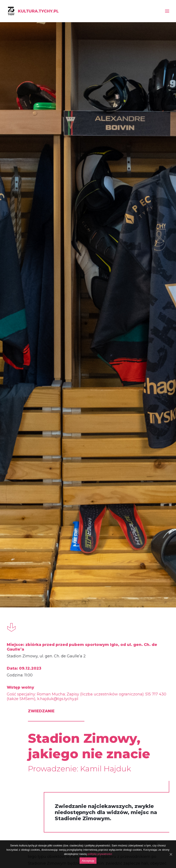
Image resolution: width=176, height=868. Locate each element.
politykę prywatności (100, 854)
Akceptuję (88, 861)
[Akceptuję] (171, 854)
